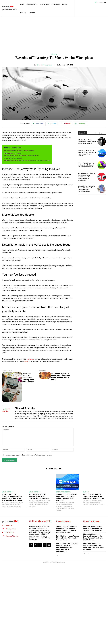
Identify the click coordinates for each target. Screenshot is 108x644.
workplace (30, 359)
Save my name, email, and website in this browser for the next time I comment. (28, 455)
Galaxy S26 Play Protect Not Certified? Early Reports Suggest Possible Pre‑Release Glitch (86, 189)
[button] (100, 2)
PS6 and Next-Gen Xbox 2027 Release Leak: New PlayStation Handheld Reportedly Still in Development (87, 177)
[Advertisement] (54, 33)
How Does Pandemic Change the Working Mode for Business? (28, 378)
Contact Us (10, 532)
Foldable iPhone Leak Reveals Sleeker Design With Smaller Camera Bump (87, 142)
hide (20, 148)
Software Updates (63, 492)
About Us (9, 525)
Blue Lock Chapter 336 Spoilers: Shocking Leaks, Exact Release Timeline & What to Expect (93, 537)
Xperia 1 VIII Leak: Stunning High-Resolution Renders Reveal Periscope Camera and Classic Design (12, 497)
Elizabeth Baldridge (45, 65)
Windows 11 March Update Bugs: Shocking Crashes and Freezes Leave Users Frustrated (87, 153)
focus (26, 362)
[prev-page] (58, 556)
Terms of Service (12, 536)
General (54, 54)
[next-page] (61, 556)
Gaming (86, 492)
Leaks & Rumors (8, 492)
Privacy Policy (11, 529)
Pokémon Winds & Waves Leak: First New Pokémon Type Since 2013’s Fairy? (93, 528)
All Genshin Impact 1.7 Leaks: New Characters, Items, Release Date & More (56, 375)
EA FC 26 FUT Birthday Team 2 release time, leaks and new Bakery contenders (86, 165)
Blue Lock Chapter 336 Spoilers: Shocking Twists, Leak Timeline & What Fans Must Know (93, 547)
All (95, 133)
